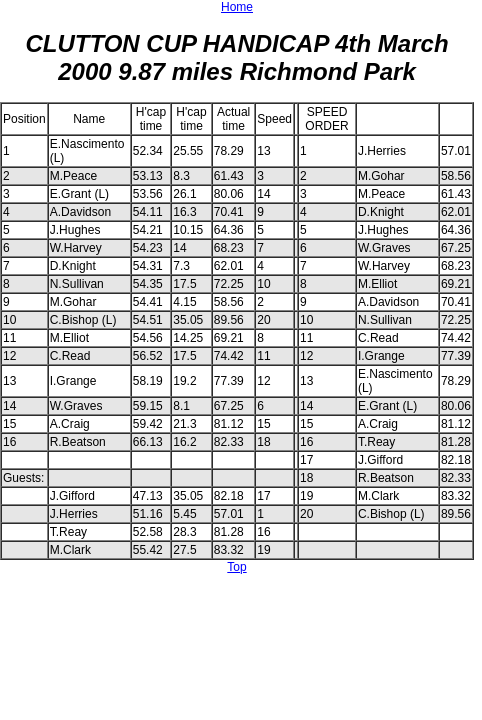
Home (237, 7)
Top (236, 567)
